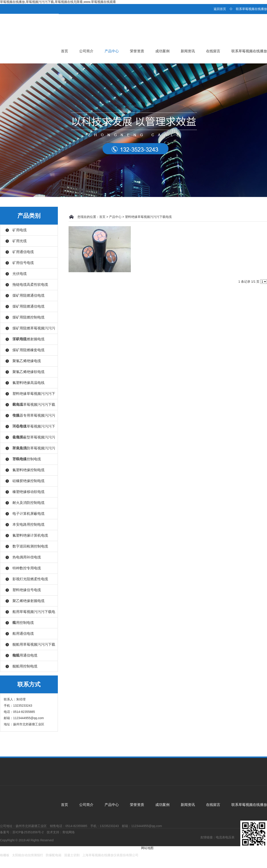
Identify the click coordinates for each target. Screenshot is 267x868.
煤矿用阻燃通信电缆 (28, 295)
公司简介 (86, 51)
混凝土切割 (72, 855)
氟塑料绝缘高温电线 (28, 383)
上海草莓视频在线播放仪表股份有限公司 (110, 855)
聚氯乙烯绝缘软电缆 (28, 372)
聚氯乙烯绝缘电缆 (27, 361)
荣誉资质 (137, 51)
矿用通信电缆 (23, 252)
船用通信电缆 (23, 634)
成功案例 (162, 51)
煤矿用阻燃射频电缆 (28, 339)
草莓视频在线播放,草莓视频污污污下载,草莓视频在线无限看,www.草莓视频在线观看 (58, 2)
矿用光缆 (20, 241)
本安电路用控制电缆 (28, 524)
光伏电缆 (20, 274)
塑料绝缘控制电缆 (27, 459)
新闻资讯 (188, 51)
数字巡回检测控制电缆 (30, 546)
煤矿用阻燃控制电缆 (28, 317)
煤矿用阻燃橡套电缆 (28, 350)
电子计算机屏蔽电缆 (28, 514)
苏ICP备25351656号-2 (28, 832)
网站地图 (147, 848)
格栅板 (5, 855)
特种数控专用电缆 (27, 568)
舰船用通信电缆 (25, 655)
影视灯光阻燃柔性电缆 (30, 579)
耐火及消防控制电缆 (28, 503)
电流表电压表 (225, 837)
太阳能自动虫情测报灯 (28, 855)
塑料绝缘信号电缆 (27, 590)
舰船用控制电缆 (25, 666)
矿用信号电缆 (23, 263)
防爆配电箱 (54, 855)
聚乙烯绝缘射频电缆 (28, 601)
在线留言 (213, 51)
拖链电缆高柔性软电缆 (30, 285)
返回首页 (220, 9)
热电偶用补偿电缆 (27, 557)
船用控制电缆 (23, 623)
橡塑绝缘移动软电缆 (28, 492)
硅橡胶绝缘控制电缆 (28, 481)
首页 (65, 51)
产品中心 (112, 51)
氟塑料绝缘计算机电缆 (30, 535)
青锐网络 (69, 832)
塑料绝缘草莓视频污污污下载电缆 (148, 217)
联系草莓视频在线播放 (251, 9)
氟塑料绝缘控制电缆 (28, 470)
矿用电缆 (20, 230)
